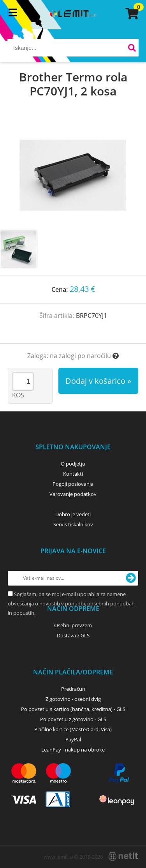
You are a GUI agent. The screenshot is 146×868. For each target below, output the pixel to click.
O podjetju (73, 464)
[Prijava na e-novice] (131, 578)
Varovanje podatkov (73, 494)
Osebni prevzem (73, 625)
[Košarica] (131, 14)
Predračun (73, 689)
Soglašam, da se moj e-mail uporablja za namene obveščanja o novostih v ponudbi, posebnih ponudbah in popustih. (71, 603)
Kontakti (73, 474)
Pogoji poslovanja (73, 484)
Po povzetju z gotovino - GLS (73, 719)
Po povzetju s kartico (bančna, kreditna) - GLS (73, 709)
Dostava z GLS (73, 635)
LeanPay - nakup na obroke (73, 750)
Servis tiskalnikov (73, 524)
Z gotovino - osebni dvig (73, 699)
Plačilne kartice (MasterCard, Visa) (73, 729)
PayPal (73, 739)
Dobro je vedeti (73, 514)
